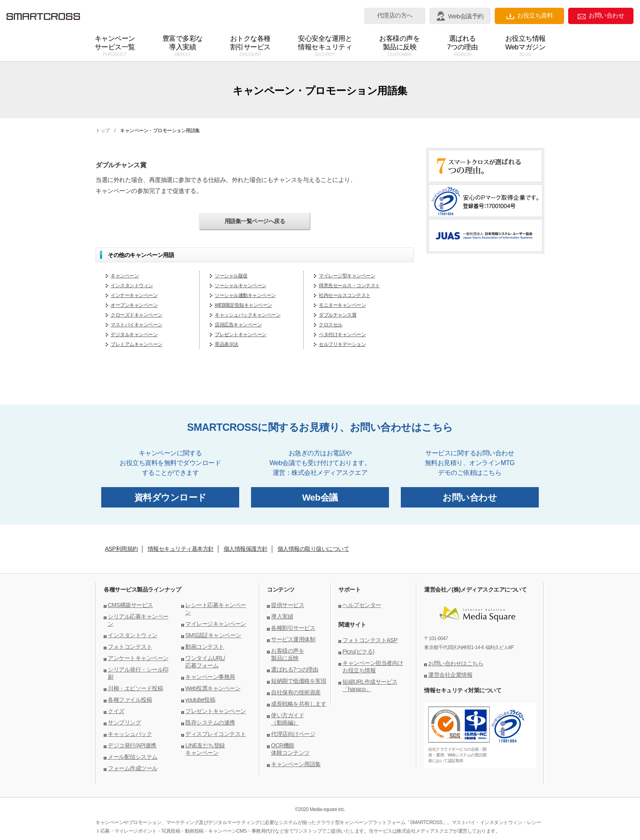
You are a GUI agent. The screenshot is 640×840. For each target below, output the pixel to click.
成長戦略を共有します (299, 704)
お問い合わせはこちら (456, 663)
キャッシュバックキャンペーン (248, 315)
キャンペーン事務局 (210, 677)
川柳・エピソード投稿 (135, 688)
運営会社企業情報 (450, 675)
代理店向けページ (293, 734)
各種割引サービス (293, 628)
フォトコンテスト (130, 647)
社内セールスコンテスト (345, 295)
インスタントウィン (132, 286)
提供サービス (288, 605)
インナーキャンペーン (134, 295)
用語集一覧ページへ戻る (255, 221)
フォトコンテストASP (370, 640)
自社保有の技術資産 (296, 692)
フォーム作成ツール (133, 768)
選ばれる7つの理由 (294, 669)
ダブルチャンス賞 (338, 315)
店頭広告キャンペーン (238, 325)
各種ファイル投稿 (130, 700)
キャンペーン (125, 276)
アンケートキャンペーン (138, 658)
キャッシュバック (130, 734)
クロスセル (331, 325)
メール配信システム (133, 757)
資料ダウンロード (170, 498)
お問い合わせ (601, 16)
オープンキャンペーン (134, 305)
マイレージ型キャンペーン (347, 276)
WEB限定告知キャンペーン (243, 305)
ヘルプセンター (362, 605)
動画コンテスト (205, 647)
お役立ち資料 (529, 16)
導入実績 (282, 616)
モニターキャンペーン (342, 305)
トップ (103, 131)
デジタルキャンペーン (134, 335)
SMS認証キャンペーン (213, 635)
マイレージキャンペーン (216, 624)
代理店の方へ (395, 16)
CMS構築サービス (130, 605)
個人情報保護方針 (246, 549)
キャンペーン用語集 (296, 764)
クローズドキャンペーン (137, 315)
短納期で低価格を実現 (299, 681)
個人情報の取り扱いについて (313, 549)
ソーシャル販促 (231, 276)
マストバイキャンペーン (137, 325)
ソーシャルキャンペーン (241, 286)
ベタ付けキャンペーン (342, 335)
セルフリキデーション (342, 344)
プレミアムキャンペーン (137, 344)
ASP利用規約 (121, 549)
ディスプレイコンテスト (216, 734)
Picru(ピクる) (358, 652)
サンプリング (124, 723)
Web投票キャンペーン (213, 688)
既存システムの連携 (210, 723)
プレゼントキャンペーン (241, 335)
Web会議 (320, 498)
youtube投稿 (200, 700)
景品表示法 (227, 344)
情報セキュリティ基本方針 (181, 549)
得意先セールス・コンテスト (349, 286)
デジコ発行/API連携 (132, 745)
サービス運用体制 (293, 639)
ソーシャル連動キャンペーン (245, 295)
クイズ (116, 711)
